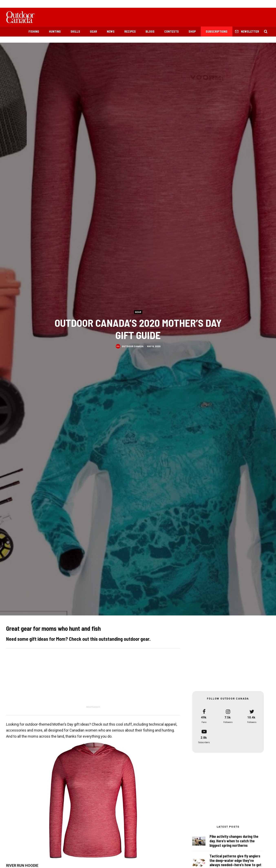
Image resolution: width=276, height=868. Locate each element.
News (111, 31)
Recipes (130, 31)
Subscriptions (217, 31)
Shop (192, 31)
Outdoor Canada (133, 346)
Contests (172, 31)
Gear (93, 31)
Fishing (34, 31)
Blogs (150, 31)
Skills (75, 31)
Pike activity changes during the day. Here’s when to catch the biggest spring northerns (234, 841)
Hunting (55, 31)
